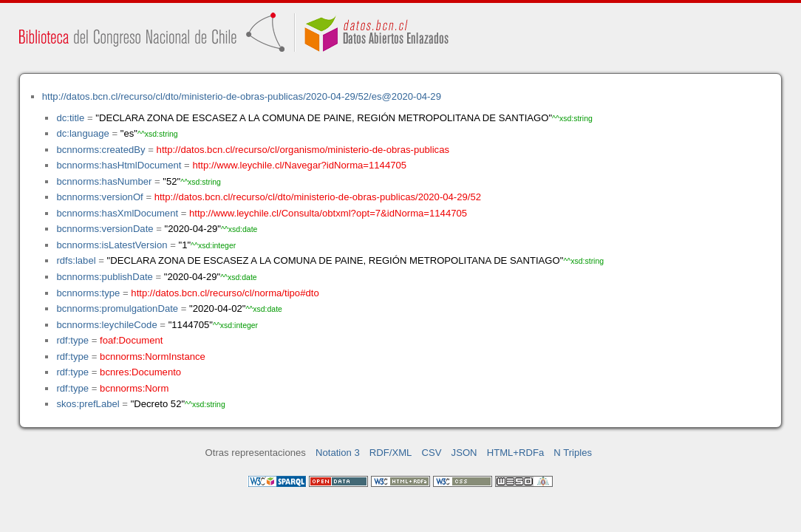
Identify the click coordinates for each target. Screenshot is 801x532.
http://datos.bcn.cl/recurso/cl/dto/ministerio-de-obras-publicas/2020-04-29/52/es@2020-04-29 (242, 96)
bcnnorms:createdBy (100, 150)
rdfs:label (76, 260)
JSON (464, 453)
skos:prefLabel (88, 404)
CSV (432, 453)
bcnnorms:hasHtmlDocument (119, 165)
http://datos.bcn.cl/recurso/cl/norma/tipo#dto (225, 293)
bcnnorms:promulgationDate (117, 308)
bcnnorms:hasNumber (104, 181)
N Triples (573, 453)
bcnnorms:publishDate (104, 277)
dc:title (70, 118)
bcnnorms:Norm (134, 388)
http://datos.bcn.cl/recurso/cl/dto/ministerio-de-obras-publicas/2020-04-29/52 (318, 197)
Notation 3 (338, 453)
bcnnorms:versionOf (99, 197)
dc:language (82, 133)
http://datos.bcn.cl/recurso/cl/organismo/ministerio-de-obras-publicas (303, 150)
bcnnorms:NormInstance (153, 357)
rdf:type (72, 340)
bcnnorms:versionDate (105, 229)
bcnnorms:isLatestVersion (112, 245)
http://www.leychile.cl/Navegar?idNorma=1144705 (299, 165)
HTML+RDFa (516, 453)
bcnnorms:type (88, 293)
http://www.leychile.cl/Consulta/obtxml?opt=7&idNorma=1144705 (328, 213)
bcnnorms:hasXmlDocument (117, 213)
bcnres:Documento (140, 372)
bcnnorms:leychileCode (106, 325)
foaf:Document (131, 340)
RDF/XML (391, 453)
